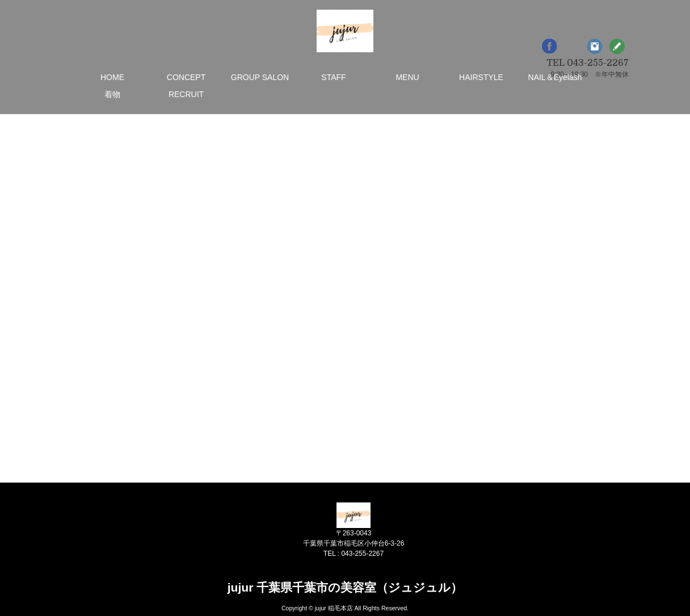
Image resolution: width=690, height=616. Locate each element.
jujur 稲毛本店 (334, 608)
